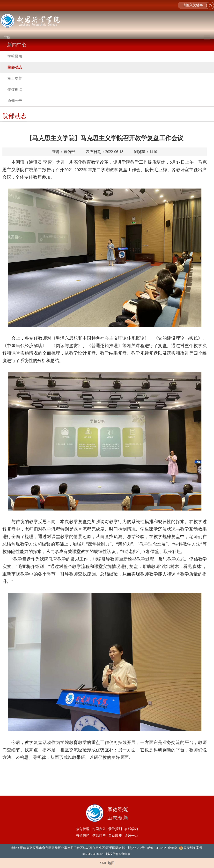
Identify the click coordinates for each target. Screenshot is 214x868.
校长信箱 (83, 836)
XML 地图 (107, 863)
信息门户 (99, 836)
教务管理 (83, 829)
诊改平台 (131, 836)
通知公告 (15, 101)
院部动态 (15, 67)
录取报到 (115, 829)
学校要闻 (15, 56)
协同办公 (99, 829)
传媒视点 (15, 90)
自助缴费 (115, 836)
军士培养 (15, 78)
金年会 (173, 848)
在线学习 (131, 829)
